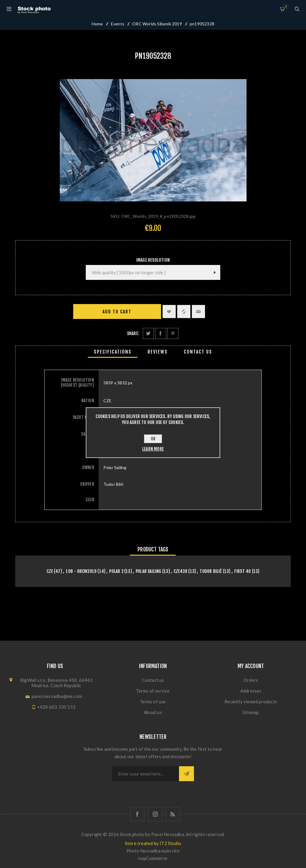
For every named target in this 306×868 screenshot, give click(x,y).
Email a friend (198, 312)
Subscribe (186, 774)
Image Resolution (153, 260)
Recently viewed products (251, 702)
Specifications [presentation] (113, 352)
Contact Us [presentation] (198, 352)
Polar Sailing (149, 571)
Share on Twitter (148, 333)
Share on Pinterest (173, 333)
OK (153, 439)
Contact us (153, 680)
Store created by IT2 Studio (153, 843)
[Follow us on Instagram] (155, 814)
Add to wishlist (169, 312)
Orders (251, 680)
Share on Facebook (161, 333)
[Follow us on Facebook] (137, 814)
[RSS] (173, 814)
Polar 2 (116, 571)
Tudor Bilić (211, 571)
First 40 (243, 571)
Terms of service (153, 691)
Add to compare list (184, 312)
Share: (133, 333)
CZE (50, 571)
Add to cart (117, 312)
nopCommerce (153, 858)
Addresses (251, 691)
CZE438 (180, 571)
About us (153, 712)
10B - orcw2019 (81, 571)
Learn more (153, 449)
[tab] (113, 352)
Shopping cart (286, 6)
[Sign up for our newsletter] (146, 774)
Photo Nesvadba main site (153, 851)
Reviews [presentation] (158, 352)
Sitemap (251, 712)
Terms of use (153, 702)
